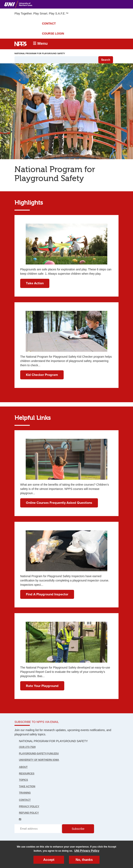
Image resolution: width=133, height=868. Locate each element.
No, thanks (84, 860)
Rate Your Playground (42, 686)
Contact (25, 800)
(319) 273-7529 (27, 747)
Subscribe (78, 829)
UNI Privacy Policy (87, 851)
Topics (23, 780)
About (23, 767)
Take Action (35, 283)
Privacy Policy (29, 806)
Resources (27, 774)
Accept (49, 860)
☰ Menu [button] (40, 43)
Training (25, 793)
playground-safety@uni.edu (39, 754)
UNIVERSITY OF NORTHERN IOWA (39, 760)
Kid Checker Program (42, 375)
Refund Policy (29, 813)
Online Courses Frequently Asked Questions (59, 503)
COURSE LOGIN (53, 34)
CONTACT (49, 24)
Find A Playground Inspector (47, 594)
